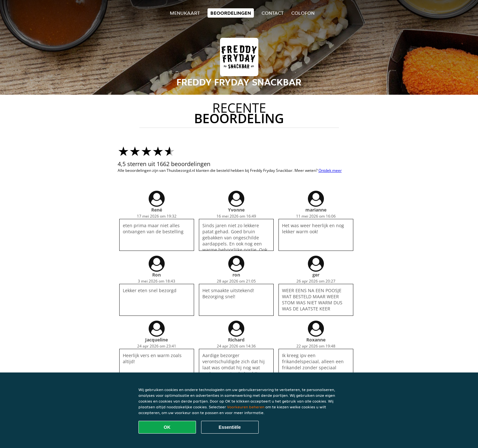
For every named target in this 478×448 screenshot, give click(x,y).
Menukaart (185, 13)
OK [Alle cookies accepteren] (167, 427)
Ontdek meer (330, 170)
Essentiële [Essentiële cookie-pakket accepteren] (230, 427)
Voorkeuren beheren (246, 407)
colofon (303, 13)
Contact (273, 13)
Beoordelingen (231, 13)
